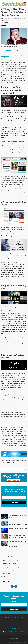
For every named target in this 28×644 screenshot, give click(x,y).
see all (3, 576)
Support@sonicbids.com (14, 628)
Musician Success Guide (12, 460)
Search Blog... (26, 469)
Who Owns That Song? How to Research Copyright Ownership (18, 523)
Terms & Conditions (22, 642)
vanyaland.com (9, 50)
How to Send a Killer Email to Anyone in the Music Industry (18, 536)
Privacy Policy (12, 642)
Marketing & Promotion (11, 567)
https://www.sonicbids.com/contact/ (15, 631)
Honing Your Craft (9, 570)
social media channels (19, 58)
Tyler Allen (11, 19)
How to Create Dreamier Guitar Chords (18, 530)
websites (11, 462)
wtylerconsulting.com (9, 448)
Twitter (10, 23)
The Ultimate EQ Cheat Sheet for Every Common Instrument (18, 517)
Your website (5, 56)
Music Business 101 (10, 560)
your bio (23, 129)
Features (7, 574)
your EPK (4, 58)
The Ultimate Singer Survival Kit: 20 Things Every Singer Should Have (18, 544)
